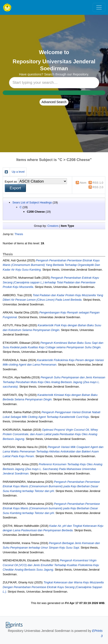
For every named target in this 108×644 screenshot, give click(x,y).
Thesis (19, 234)
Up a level (18, 172)
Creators (53, 226)
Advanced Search (54, 102)
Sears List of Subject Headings (32, 202)
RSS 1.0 (98, 183)
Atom (83, 183)
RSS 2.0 (98, 187)
